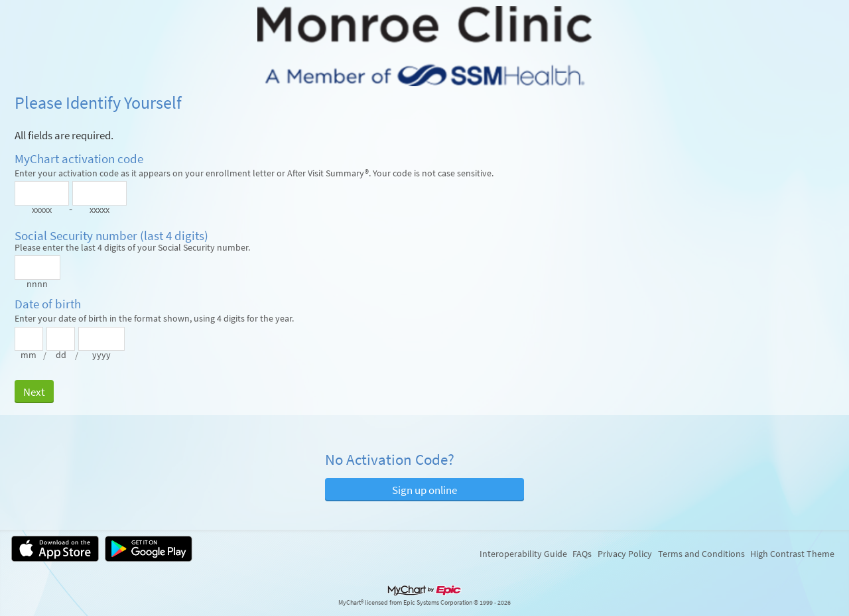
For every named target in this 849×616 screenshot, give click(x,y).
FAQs (582, 554)
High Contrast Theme (792, 554)
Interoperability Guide (523, 554)
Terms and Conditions (701, 554)
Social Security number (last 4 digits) (111, 236)
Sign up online (424, 490)
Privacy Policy (625, 554)
